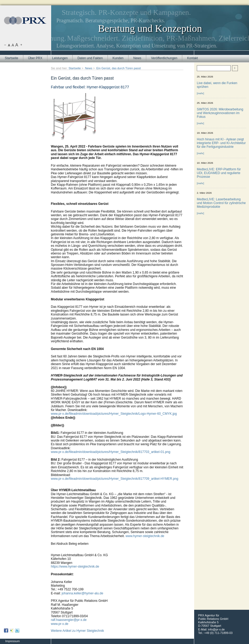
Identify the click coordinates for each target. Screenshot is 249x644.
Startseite (12, 58)
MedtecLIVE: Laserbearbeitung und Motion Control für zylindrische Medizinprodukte (221, 203)
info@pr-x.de (216, 629)
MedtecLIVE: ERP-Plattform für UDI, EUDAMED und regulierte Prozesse (219, 173)
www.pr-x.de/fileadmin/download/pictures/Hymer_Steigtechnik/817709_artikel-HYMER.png (115, 479)
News (137, 58)
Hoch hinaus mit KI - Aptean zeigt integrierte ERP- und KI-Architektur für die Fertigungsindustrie (221, 143)
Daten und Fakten (90, 58)
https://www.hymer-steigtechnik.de (75, 567)
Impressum (12, 641)
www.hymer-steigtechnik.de (145, 536)
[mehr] (200, 93)
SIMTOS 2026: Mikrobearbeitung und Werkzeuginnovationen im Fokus (220, 113)
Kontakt (192, 58)
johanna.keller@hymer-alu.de (83, 593)
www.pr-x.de (60, 624)
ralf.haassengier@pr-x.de (69, 620)
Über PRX (35, 58)
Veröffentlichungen (164, 58)
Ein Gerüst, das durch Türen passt (119, 68)
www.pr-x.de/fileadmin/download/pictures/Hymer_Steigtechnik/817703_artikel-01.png (111, 452)
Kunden (118, 58)
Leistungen (60, 58)
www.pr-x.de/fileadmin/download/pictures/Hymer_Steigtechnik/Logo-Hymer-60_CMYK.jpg (114, 414)
